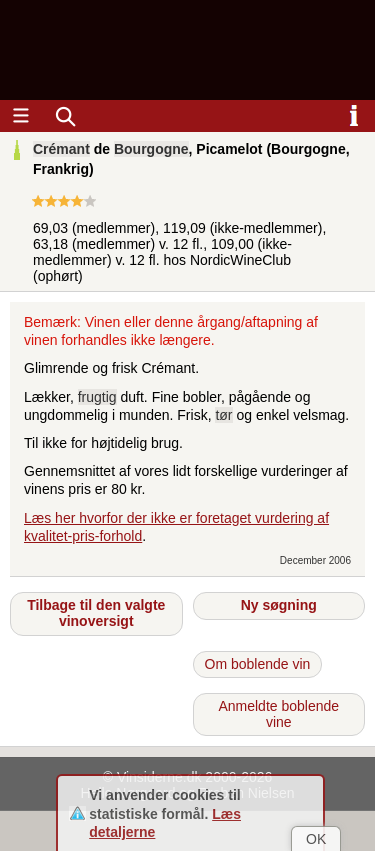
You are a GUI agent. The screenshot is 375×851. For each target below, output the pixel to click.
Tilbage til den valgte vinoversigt (96, 613)
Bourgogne (151, 149)
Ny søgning (279, 605)
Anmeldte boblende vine (278, 714)
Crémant (61, 149)
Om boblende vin (258, 664)
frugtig (97, 397)
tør (223, 415)
